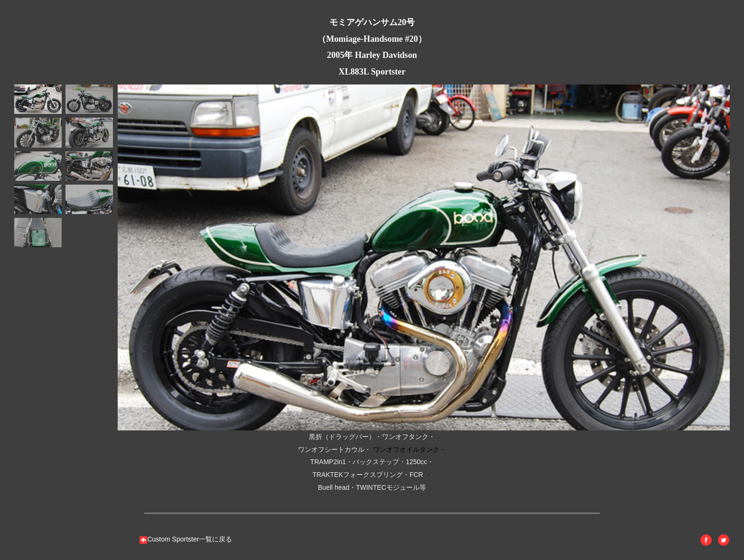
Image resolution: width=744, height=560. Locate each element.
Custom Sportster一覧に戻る (186, 539)
